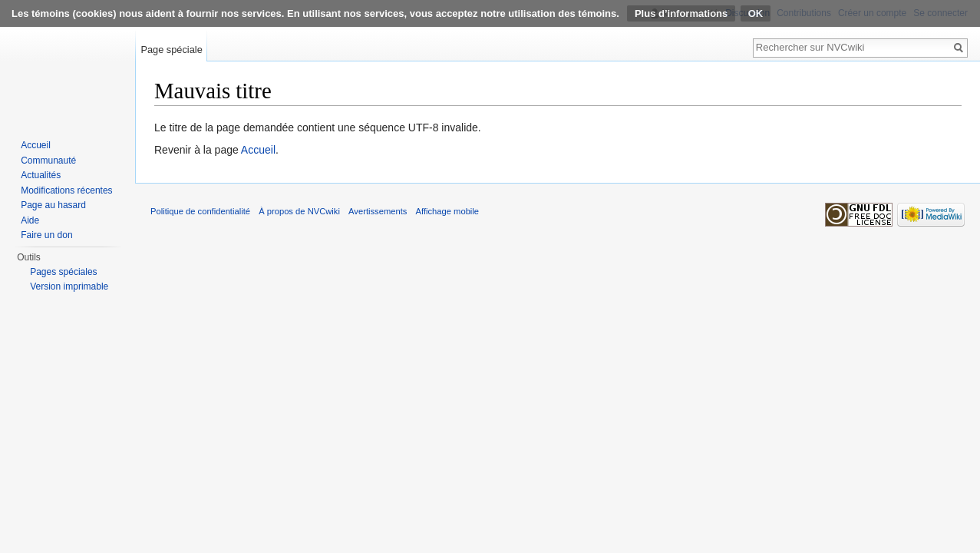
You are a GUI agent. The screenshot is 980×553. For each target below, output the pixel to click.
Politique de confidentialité (200, 211)
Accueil (258, 150)
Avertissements (378, 211)
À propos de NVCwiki (299, 211)
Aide (30, 220)
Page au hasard (53, 205)
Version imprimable (69, 286)
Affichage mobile (448, 211)
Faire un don (46, 235)
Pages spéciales (63, 272)
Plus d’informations (681, 13)
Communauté (48, 161)
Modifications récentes (66, 190)
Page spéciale (171, 50)
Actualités (41, 175)
